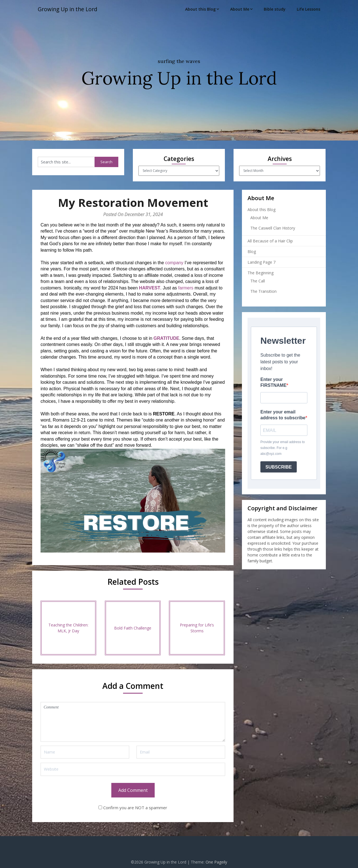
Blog (252, 251)
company (174, 263)
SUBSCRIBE (279, 467)
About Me (240, 9)
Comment (133, 722)
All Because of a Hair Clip (270, 241)
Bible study (275, 9)
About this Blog (200, 9)
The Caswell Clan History (273, 228)
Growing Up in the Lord (69, 9)
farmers (186, 288)
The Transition (263, 291)
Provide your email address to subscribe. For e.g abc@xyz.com (283, 448)
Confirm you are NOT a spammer (133, 808)
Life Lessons (308, 9)
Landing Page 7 (262, 262)
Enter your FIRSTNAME (273, 382)
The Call (258, 281)
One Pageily (216, 862)
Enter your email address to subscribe (283, 415)
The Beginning (261, 273)
